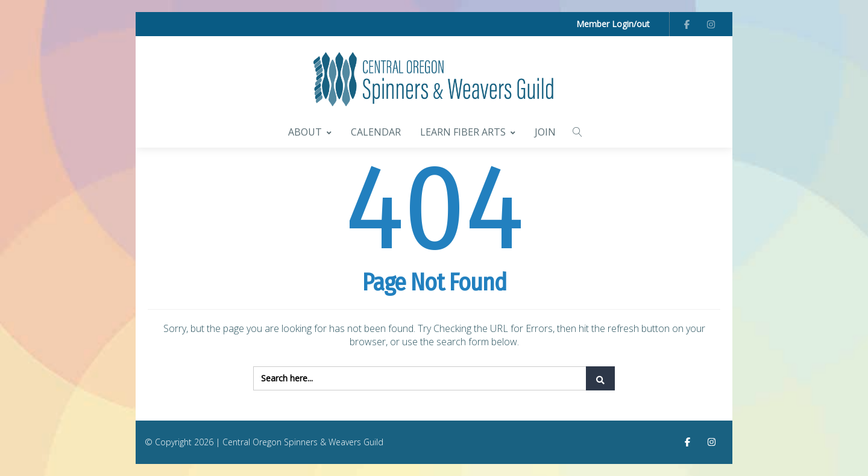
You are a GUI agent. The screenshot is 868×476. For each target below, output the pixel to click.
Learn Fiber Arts (468, 132)
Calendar (376, 132)
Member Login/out (613, 24)
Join (545, 132)
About (310, 132)
